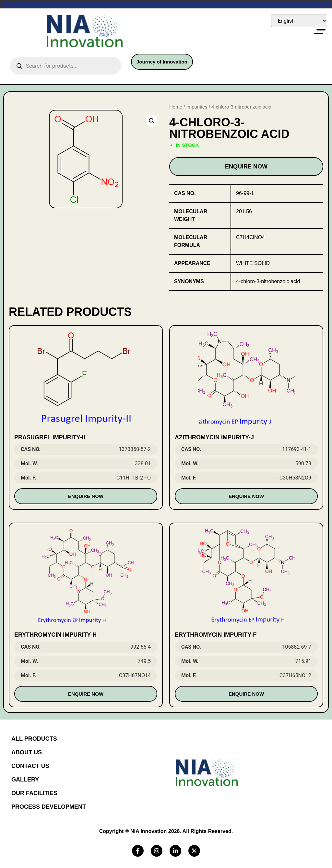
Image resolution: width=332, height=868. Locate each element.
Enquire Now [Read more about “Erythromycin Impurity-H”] (86, 694)
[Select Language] (299, 21)
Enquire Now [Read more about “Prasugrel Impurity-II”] (86, 496)
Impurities (197, 107)
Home (176, 107)
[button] (152, 121)
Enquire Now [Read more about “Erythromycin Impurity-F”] (246, 694)
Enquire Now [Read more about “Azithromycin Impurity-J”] (246, 496)
